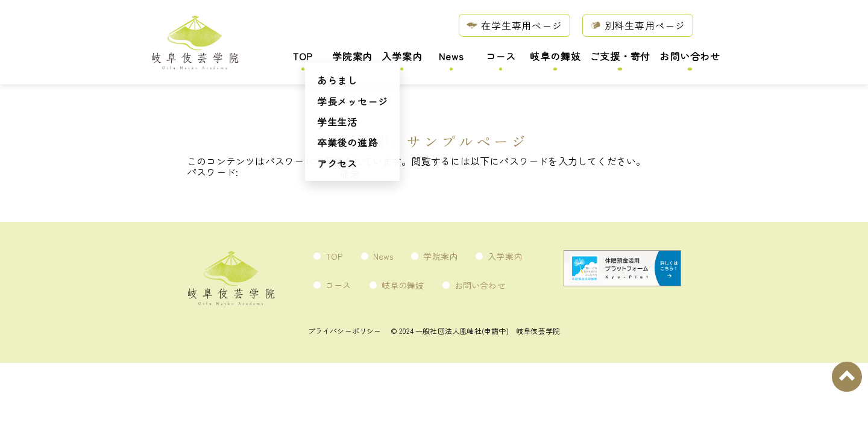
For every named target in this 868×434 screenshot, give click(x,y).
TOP (303, 57)
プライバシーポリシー (345, 331)
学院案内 (352, 57)
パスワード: (262, 172)
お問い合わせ (690, 57)
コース (501, 57)
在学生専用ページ (514, 25)
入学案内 (402, 57)
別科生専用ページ (638, 25)
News (451, 57)
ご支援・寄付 (620, 57)
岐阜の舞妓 (555, 57)
